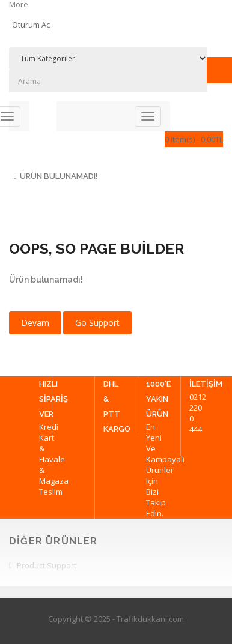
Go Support (97, 323)
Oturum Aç (31, 25)
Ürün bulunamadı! (59, 176)
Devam (35, 323)
